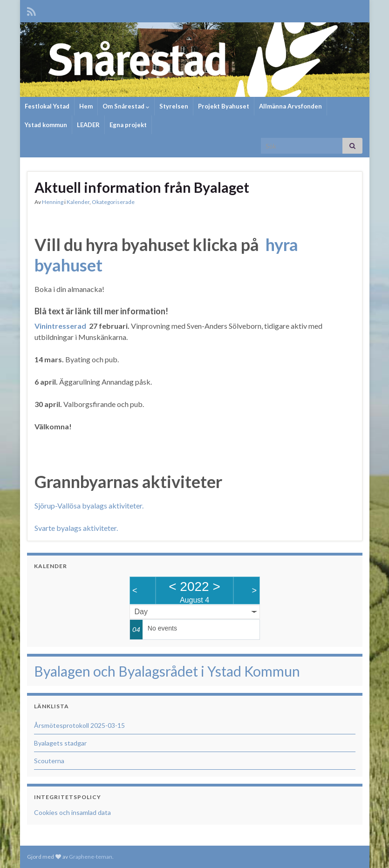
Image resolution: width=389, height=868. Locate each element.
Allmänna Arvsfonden (290, 106)
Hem (86, 106)
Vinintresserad (60, 326)
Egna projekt (128, 125)
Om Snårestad (126, 106)
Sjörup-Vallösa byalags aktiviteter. (89, 505)
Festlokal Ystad (47, 106)
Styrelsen (174, 106)
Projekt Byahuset (224, 106)
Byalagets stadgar (60, 743)
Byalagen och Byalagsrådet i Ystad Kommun (167, 671)
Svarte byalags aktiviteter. (76, 528)
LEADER (88, 125)
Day (141, 612)
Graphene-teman (91, 857)
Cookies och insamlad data (72, 812)
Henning (53, 202)
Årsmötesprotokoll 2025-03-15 (79, 725)
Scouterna (49, 761)
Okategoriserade (113, 202)
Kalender (78, 202)
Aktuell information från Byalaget (142, 187)
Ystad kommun (46, 125)
